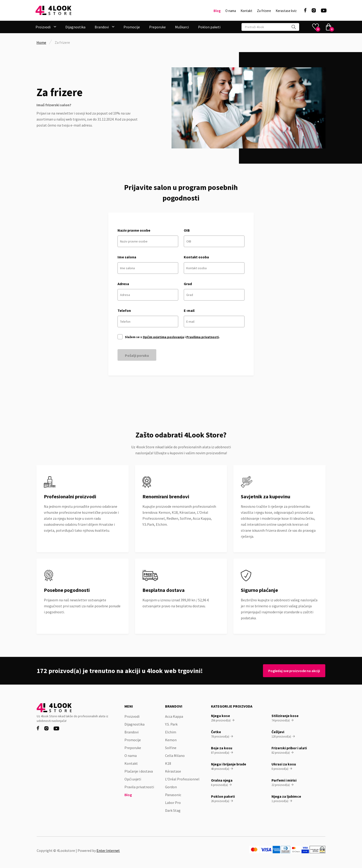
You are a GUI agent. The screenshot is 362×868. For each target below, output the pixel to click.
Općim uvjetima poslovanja (163, 337)
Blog (217, 11)
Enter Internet (108, 850)
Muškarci (182, 27)
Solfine (171, 748)
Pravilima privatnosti (203, 337)
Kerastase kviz (286, 11)
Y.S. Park (171, 724)
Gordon (171, 787)
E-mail (189, 310)
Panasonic (173, 795)
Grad (188, 284)
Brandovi (131, 732)
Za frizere (264, 11)
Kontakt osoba (196, 257)
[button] (46, 27)
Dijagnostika (75, 27)
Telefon (124, 310)
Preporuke (157, 27)
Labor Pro (173, 803)
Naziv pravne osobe (134, 230)
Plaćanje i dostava (139, 771)
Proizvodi (132, 716)
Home (41, 42)
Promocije (132, 27)
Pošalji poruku (137, 355)
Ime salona (127, 257)
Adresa (123, 284)
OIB (187, 230)
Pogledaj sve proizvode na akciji (292, 671)
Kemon (171, 740)
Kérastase (173, 771)
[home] (53, 10)
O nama (231, 11)
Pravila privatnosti (139, 787)
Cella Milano (175, 756)
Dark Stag (173, 810)
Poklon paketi (209, 27)
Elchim (171, 732)
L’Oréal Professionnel (182, 779)
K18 (168, 763)
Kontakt (246, 11)
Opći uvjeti (133, 779)
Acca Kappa (174, 716)
